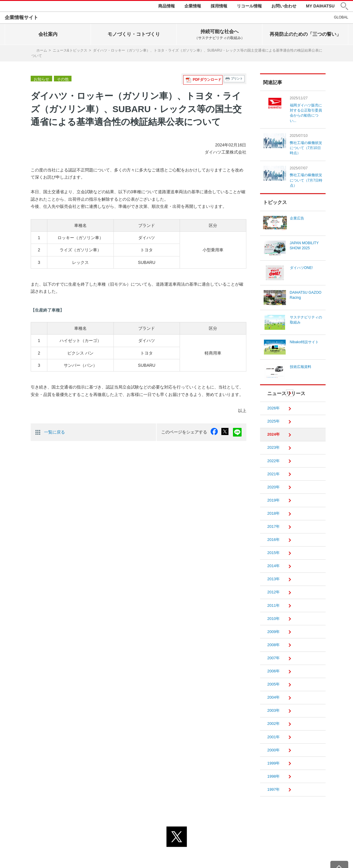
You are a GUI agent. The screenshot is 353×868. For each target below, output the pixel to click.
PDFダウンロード (209, 80)
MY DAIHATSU (320, 7)
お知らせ (41, 80)
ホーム (42, 52)
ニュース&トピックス (70, 52)
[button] (344, 7)
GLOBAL (341, 19)
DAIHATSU (24, 7)
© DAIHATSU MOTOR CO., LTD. (177, 860)
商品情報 (167, 7)
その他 (61, 80)
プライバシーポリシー (150, 852)
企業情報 (193, 7)
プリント (237, 80)
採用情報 (219, 7)
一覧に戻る (55, 433)
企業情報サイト (21, 19)
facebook (217, 433)
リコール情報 (249, 7)
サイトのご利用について (201, 852)
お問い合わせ (284, 7)
